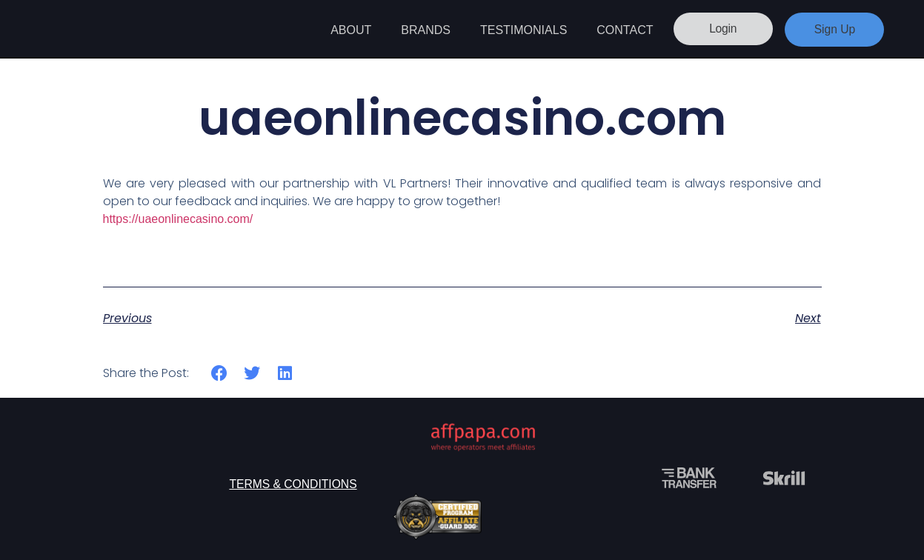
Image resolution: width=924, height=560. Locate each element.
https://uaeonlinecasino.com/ (178, 219)
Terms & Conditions (293, 484)
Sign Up (835, 29)
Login (720, 29)
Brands (426, 30)
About (351, 30)
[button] (220, 373)
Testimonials (524, 30)
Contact (625, 30)
